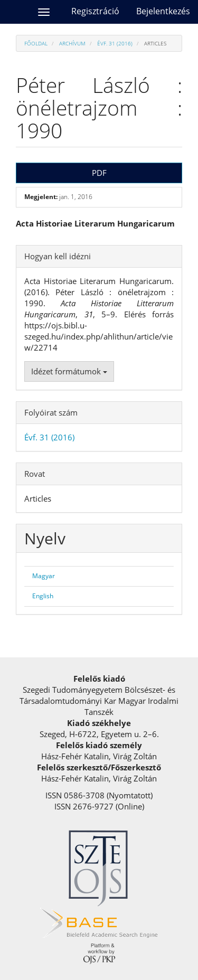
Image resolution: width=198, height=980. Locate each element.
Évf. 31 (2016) (115, 43)
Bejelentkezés (163, 11)
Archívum (72, 43)
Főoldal (36, 43)
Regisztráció (95, 11)
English (43, 596)
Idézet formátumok (69, 371)
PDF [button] (99, 173)
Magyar (44, 576)
